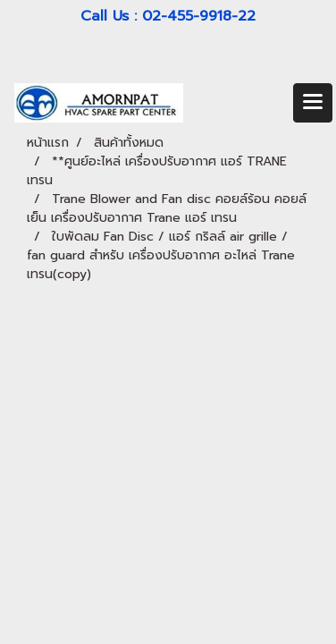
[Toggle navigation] (313, 103)
